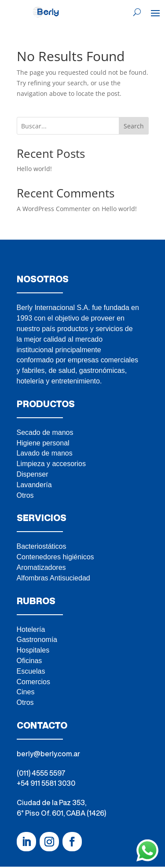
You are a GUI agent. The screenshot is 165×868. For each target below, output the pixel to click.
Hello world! (34, 169)
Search (134, 126)
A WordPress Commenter (54, 209)
